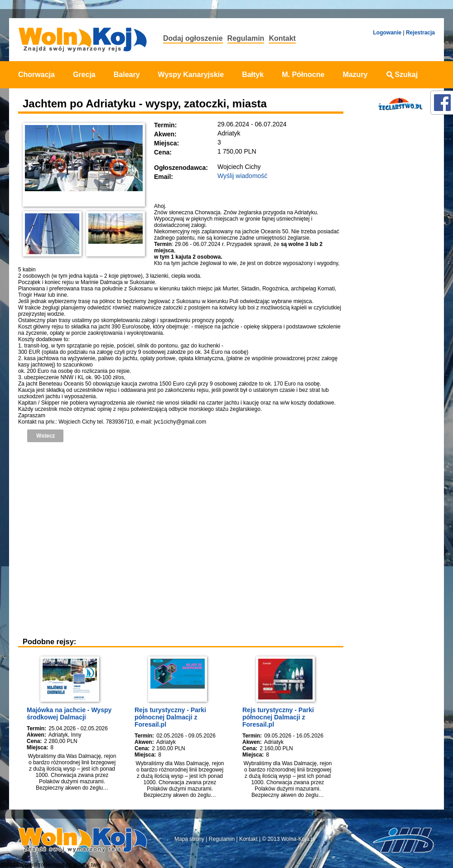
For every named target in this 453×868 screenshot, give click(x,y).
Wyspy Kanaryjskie (191, 75)
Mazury (355, 75)
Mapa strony (189, 839)
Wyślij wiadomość (242, 176)
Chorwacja (36, 75)
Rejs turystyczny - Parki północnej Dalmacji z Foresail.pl (170, 717)
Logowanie (387, 33)
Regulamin (246, 38)
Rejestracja (420, 33)
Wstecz (46, 436)
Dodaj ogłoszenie (193, 38)
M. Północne (303, 75)
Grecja (84, 75)
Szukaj (402, 75)
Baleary (127, 75)
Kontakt (282, 38)
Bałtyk (253, 75)
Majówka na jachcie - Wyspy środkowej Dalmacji (69, 714)
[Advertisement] (85, 538)
